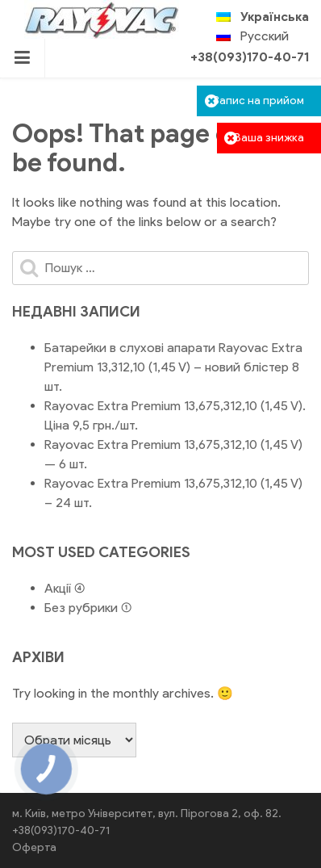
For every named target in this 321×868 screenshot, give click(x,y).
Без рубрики (81, 608)
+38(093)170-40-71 (250, 57)
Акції (58, 588)
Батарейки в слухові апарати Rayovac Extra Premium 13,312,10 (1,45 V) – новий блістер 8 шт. (173, 367)
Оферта (34, 847)
